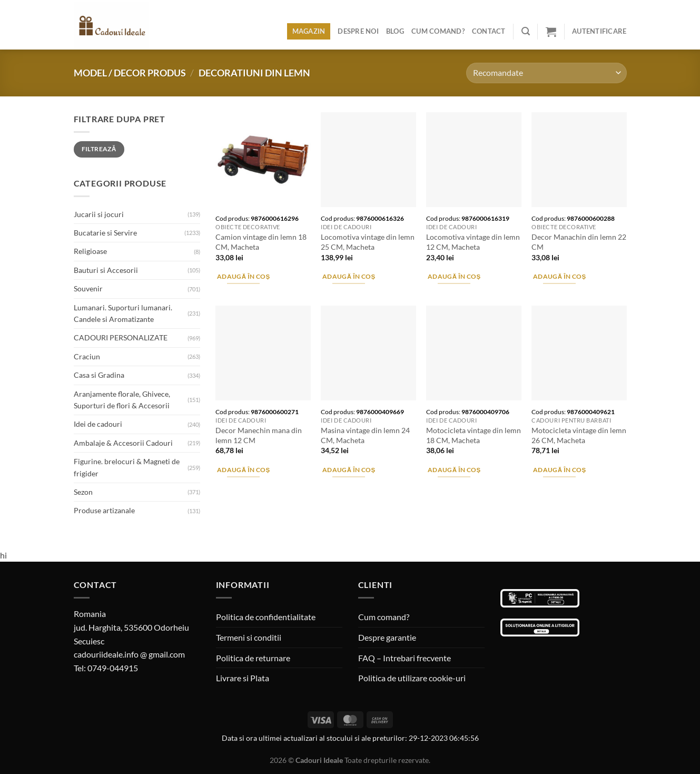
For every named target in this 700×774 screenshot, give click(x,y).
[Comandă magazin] (546, 73)
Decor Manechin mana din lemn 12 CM (259, 435)
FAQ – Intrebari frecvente (405, 658)
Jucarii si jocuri (99, 214)
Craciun (87, 356)
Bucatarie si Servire (105, 233)
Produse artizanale (104, 510)
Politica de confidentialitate (266, 617)
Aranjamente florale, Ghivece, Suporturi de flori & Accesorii (122, 400)
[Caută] (526, 31)
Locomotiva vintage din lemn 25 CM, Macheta (368, 242)
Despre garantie (387, 637)
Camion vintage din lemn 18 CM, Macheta (261, 242)
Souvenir (88, 288)
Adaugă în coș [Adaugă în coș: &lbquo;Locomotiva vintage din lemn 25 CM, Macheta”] (349, 276)
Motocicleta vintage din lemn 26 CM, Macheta (579, 435)
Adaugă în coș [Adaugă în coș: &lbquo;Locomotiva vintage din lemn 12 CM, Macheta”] (454, 276)
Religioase (90, 251)
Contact (489, 31)
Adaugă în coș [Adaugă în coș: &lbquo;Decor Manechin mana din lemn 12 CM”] (244, 470)
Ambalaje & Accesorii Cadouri (123, 443)
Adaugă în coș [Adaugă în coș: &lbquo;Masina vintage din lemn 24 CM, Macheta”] (349, 470)
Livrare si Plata (243, 678)
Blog (395, 31)
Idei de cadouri (98, 424)
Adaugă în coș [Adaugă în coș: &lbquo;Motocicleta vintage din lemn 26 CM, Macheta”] (560, 470)
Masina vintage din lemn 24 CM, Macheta (365, 435)
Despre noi (358, 31)
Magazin (309, 31)
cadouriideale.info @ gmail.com (129, 654)
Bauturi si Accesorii (106, 270)
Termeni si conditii (249, 637)
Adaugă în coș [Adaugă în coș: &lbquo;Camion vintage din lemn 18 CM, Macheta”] (244, 276)
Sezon (83, 492)
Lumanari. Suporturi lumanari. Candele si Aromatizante (123, 313)
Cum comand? (438, 31)
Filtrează (99, 149)
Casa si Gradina (99, 375)
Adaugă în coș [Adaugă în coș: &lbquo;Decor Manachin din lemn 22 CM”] (560, 276)
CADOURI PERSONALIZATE (121, 337)
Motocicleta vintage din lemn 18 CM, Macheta (474, 435)
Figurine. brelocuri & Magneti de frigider (127, 467)
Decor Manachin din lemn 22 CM (579, 242)
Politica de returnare (253, 658)
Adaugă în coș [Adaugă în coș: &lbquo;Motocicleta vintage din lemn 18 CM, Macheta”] (454, 470)
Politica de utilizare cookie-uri (412, 678)
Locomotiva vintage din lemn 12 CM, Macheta (473, 242)
